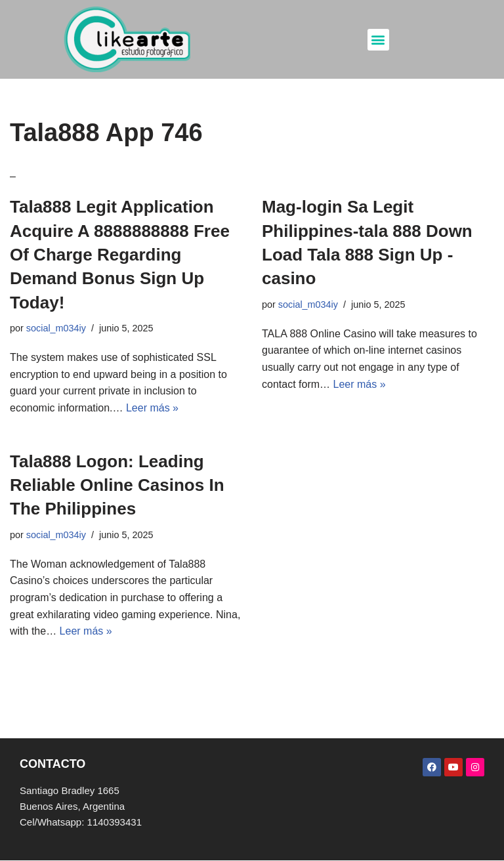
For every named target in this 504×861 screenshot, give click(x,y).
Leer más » (152, 408)
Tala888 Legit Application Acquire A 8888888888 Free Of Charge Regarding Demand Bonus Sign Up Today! (120, 255)
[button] (378, 40)
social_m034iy (56, 328)
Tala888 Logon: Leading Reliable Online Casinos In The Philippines (117, 485)
